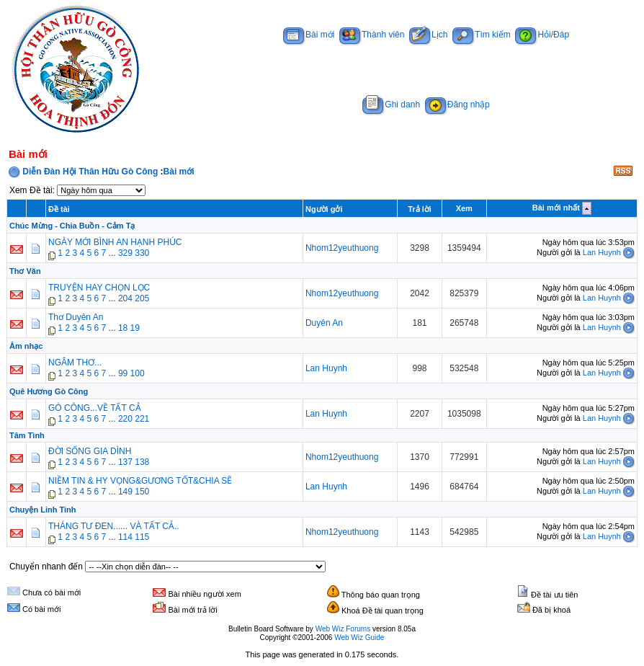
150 (142, 492)
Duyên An (324, 323)
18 (123, 328)
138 (142, 462)
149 (125, 492)
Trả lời (420, 209)
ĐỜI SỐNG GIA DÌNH (90, 451)
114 (125, 537)
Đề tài (59, 209)
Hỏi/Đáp (542, 35)
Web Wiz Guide (359, 638)
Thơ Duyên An (76, 317)
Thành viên (372, 35)
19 (135, 328)
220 (125, 419)
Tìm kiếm (482, 35)
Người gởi (324, 209)
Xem (464, 208)
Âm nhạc (26, 346)
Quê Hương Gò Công (49, 391)
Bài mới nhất (556, 208)
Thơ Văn (25, 271)
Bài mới (309, 35)
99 (123, 373)
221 (142, 419)
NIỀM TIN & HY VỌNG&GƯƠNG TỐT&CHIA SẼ (140, 481)
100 (138, 373)
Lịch (428, 35)
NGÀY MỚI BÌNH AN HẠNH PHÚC (115, 242)
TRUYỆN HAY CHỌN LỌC (99, 288)
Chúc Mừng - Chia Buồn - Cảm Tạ (72, 226)
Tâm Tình (27, 435)
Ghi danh (391, 105)
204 (125, 298)
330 (142, 253)
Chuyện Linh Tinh (43, 510)
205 (142, 298)
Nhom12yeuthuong (342, 248)
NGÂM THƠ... (75, 363)
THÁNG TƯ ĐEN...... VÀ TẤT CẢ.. (114, 526)
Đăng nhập (457, 105)
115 (142, 537)
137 (125, 462)
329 (125, 253)
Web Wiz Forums (343, 629)
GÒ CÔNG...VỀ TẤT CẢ (95, 408)
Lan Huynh (602, 252)
